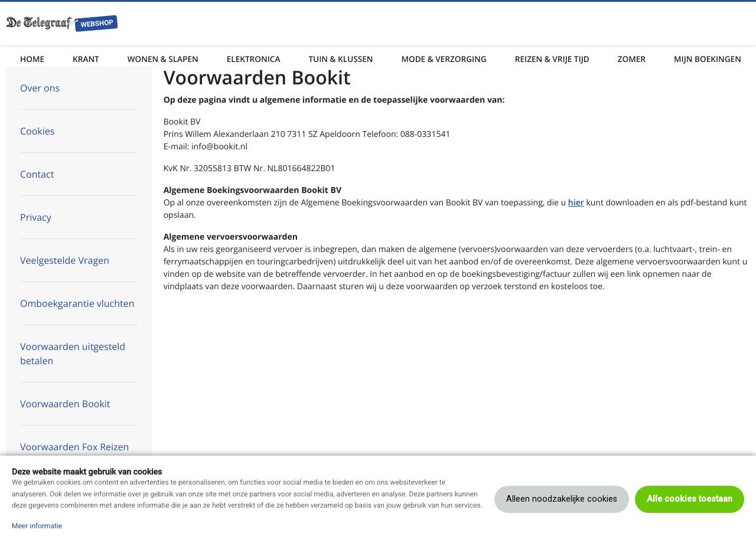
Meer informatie (37, 526)
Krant (86, 59)
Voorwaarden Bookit (65, 404)
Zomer (632, 59)
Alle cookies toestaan (690, 499)
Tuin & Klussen (340, 59)
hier (576, 203)
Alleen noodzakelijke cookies (562, 499)
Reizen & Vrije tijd (552, 59)
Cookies (37, 131)
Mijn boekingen (708, 59)
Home (32, 59)
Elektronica (254, 59)
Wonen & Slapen (163, 59)
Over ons (40, 88)
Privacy (36, 217)
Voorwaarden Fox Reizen (74, 447)
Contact (37, 174)
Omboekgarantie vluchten (77, 303)
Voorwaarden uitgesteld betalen (73, 354)
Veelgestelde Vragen (65, 260)
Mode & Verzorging (444, 59)
